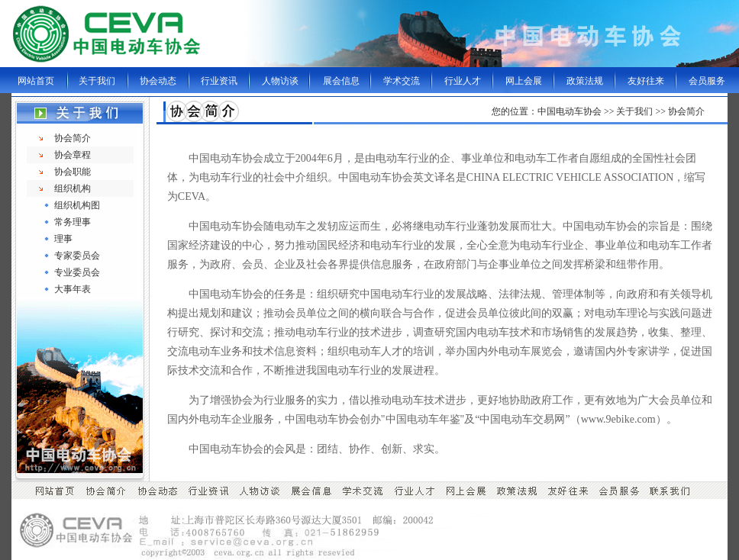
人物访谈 (280, 81)
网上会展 (524, 81)
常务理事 (73, 222)
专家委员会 (77, 256)
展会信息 (341, 81)
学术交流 (402, 81)
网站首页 (36, 81)
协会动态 (158, 81)
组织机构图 (77, 205)
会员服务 (707, 81)
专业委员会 (77, 272)
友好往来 (646, 81)
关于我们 (97, 81)
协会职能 (73, 172)
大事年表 (73, 289)
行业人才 (463, 81)
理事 (63, 239)
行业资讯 (219, 81)
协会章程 (73, 155)
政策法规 (585, 81)
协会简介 (73, 138)
